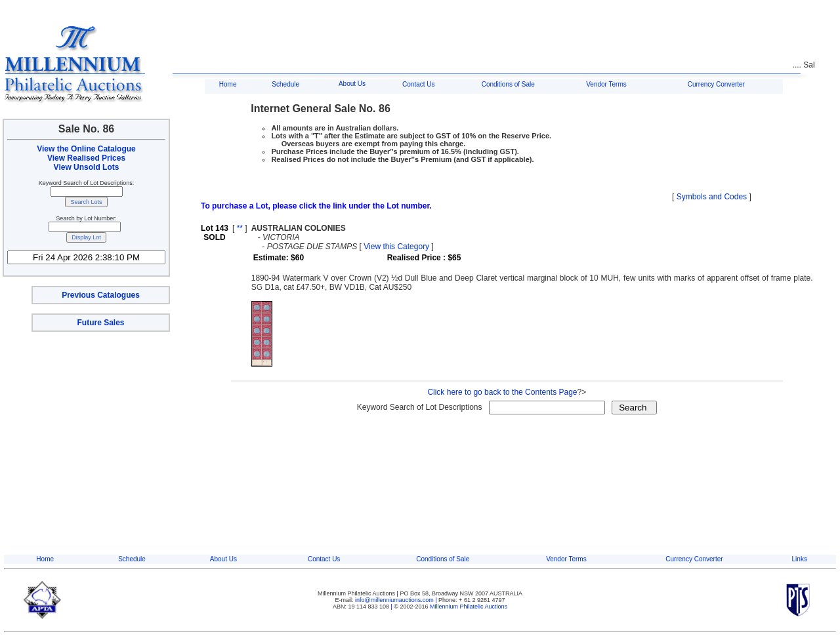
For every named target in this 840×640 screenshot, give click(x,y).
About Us (352, 84)
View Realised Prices (86, 158)
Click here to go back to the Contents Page (502, 392)
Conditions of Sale (508, 84)
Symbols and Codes (712, 197)
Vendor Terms (606, 84)
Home (228, 84)
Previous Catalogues (101, 295)
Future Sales (100, 323)
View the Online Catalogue (86, 149)
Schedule (285, 84)
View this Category (396, 247)
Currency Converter (716, 84)
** (240, 228)
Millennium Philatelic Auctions (469, 607)
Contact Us (418, 84)
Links (800, 559)
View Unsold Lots (87, 167)
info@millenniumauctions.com (395, 600)
